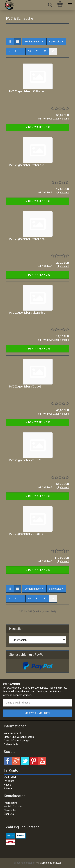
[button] (10, 42)
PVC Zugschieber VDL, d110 (26, 534)
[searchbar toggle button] (50, 5)
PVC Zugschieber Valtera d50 (27, 313)
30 (29, 51)
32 (45, 51)
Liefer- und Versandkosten (19, 737)
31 (37, 51)
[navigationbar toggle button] (70, 5)
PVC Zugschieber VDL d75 (25, 460)
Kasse (7, 785)
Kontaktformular (13, 806)
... (22, 51)
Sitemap (8, 788)
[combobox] (34, 42)
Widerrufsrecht (12, 733)
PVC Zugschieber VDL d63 (25, 387)
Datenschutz (11, 744)
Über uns (9, 814)
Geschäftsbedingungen (17, 740)
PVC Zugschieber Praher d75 (27, 239)
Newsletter (10, 810)
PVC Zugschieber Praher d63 (27, 165)
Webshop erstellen (25, 863)
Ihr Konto (9, 781)
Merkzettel (10, 777)
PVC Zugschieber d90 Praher (27, 91)
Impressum (10, 803)
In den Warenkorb (38, 127)
